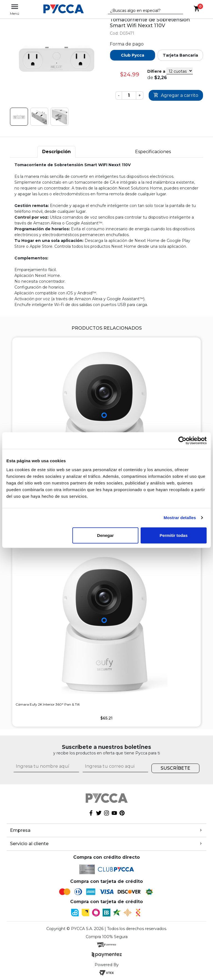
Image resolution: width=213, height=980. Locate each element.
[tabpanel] (106, 235)
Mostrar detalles (180, 518)
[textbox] (141, 11)
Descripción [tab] (56, 152)
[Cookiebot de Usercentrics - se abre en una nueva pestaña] (182, 441)
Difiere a (156, 71)
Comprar (176, 95)
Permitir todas (173, 535)
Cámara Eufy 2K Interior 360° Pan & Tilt (48, 704)
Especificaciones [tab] (153, 152)
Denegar (105, 535)
